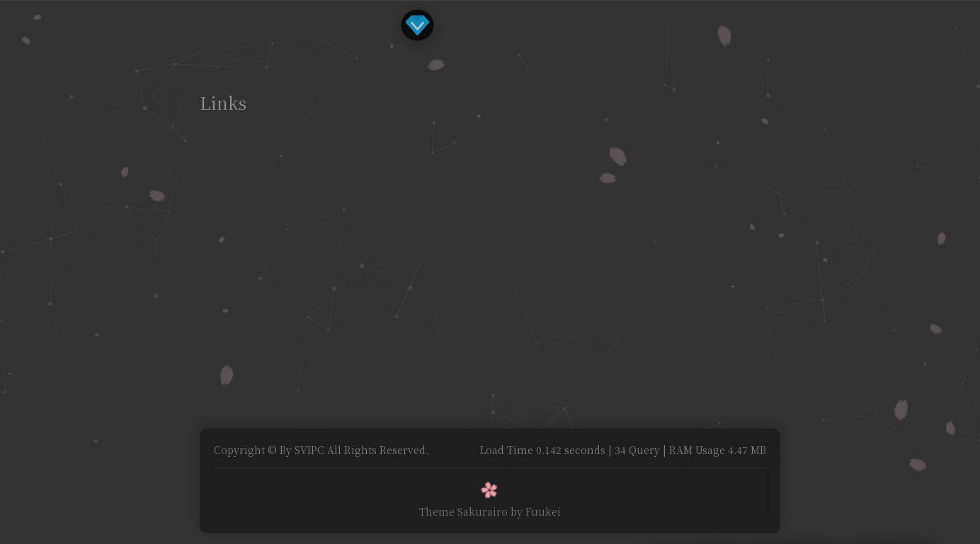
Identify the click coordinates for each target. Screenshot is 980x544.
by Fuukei (536, 511)
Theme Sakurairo (463, 511)
